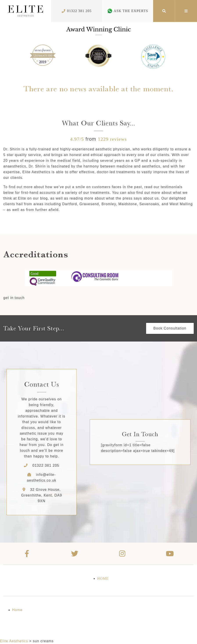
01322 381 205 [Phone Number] (77, 11)
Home (103, 578)
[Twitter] (75, 554)
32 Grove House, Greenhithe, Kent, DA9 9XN (41, 495)
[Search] (164, 11)
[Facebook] (27, 554)
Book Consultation (170, 328)
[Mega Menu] (186, 11)
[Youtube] (170, 554)
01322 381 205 (46, 465)
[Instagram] (122, 554)
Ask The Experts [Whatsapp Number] (128, 11)
